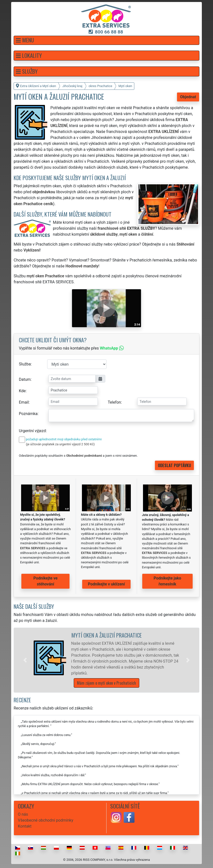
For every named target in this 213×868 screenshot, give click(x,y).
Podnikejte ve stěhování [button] (46, 581)
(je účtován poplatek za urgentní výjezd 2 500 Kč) (60, 444)
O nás (23, 814)
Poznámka (28, 414)
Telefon (114, 402)
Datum (25, 379)
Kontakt (25, 826)
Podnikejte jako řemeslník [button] (167, 581)
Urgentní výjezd (32, 431)
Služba (25, 364)
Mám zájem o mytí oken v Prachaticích (106, 683)
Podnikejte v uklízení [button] (106, 584)
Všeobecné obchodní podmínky (46, 820)
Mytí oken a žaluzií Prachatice (106, 635)
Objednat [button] (188, 97)
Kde (22, 391)
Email (24, 402)
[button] (106, 40)
